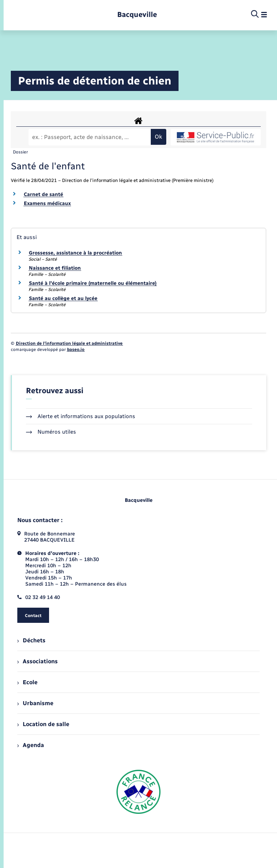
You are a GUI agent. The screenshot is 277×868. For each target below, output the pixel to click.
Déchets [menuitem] (31, 640)
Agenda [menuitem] (31, 745)
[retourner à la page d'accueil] (137, 15)
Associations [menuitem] (38, 661)
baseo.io (76, 350)
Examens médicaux (47, 203)
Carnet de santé (43, 194)
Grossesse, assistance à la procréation (75, 253)
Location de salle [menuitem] (43, 724)
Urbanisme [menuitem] (35, 703)
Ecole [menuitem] (27, 682)
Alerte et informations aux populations (81, 416)
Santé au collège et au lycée (63, 298)
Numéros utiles (51, 432)
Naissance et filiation (55, 268)
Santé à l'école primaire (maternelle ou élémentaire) (93, 283)
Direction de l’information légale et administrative (69, 343)
